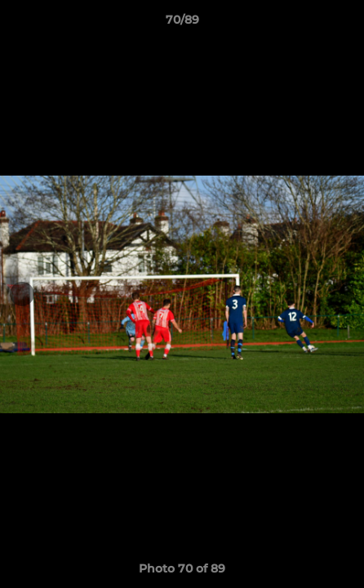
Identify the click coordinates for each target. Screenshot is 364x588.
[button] (344, 24)
